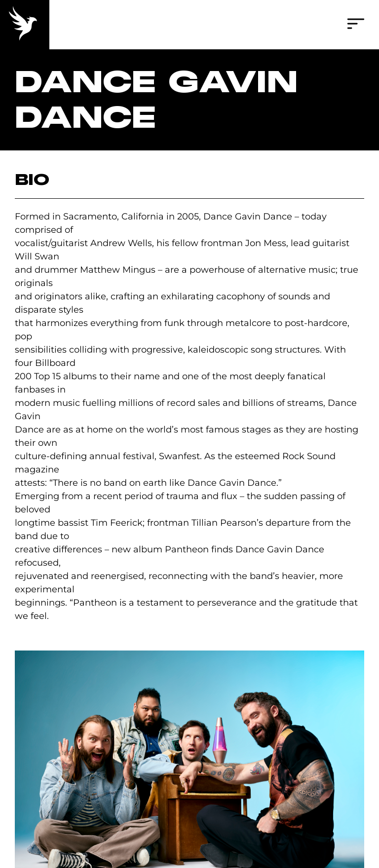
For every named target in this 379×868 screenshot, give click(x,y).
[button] (356, 25)
